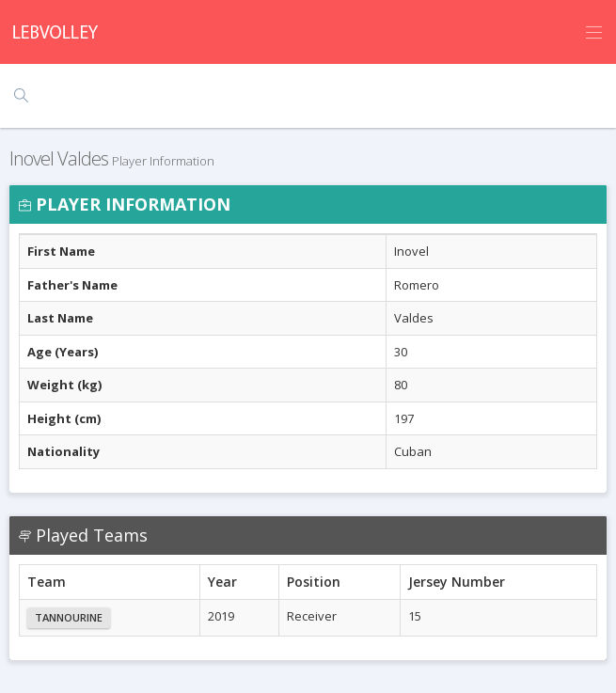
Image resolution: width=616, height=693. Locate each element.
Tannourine (69, 617)
